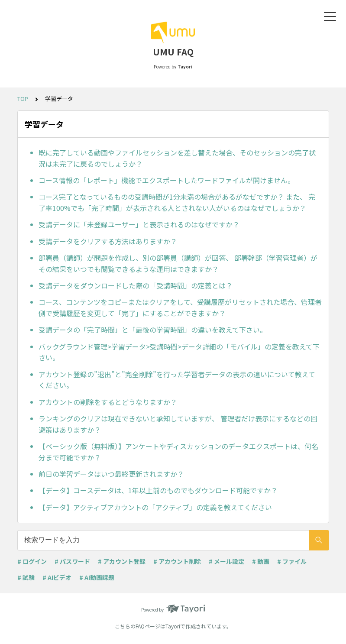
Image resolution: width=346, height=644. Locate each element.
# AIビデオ (57, 577)
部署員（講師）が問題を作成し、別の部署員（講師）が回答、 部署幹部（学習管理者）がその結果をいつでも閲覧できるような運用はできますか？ (178, 263)
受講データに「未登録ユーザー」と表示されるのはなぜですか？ (139, 224)
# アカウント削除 (177, 561)
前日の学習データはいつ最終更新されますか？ (111, 474)
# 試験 (26, 577)
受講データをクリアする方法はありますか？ (108, 241)
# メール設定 (226, 561)
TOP (23, 99)
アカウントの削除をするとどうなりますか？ (108, 402)
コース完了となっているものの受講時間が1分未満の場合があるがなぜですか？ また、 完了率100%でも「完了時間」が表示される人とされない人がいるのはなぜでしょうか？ (177, 202)
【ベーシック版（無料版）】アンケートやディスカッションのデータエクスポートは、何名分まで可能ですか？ (178, 452)
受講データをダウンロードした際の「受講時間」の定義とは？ (136, 285)
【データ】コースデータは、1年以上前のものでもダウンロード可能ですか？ (158, 490)
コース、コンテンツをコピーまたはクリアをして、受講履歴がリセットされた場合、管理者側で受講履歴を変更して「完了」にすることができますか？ (180, 307)
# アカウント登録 (122, 561)
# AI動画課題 (97, 577)
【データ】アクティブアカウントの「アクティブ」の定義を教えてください (155, 507)
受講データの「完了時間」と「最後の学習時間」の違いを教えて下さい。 (153, 330)
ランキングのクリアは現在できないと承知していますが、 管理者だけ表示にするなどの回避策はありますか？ (178, 424)
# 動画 (261, 561)
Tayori (173, 626)
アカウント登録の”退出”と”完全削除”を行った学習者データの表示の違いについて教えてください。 (177, 380)
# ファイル (292, 561)
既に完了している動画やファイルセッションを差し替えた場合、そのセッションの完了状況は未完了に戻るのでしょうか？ (177, 158)
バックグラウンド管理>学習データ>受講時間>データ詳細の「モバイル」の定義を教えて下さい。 (179, 352)
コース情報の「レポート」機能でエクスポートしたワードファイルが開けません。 (167, 180)
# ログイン (32, 561)
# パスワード (72, 561)
